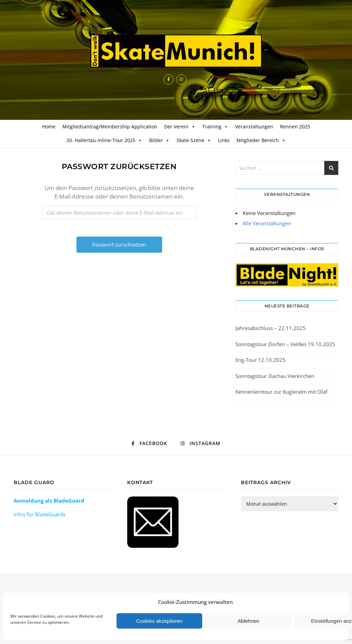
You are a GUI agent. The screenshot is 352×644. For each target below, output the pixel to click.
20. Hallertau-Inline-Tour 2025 (104, 140)
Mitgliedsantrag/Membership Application (110, 127)
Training (215, 127)
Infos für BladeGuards (40, 514)
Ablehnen (248, 621)
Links (224, 140)
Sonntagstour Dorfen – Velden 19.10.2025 (285, 344)
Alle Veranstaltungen (267, 223)
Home (49, 127)
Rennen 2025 (295, 127)
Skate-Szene (194, 140)
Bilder (159, 140)
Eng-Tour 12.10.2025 (260, 360)
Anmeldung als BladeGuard (49, 501)
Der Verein (180, 127)
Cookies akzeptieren (159, 621)
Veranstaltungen (254, 127)
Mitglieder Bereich (261, 140)
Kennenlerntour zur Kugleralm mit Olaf (281, 392)
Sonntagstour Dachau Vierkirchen (275, 376)
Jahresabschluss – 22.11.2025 (271, 328)
